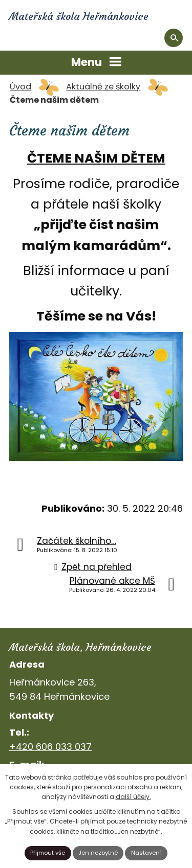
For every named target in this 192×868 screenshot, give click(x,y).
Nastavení (146, 853)
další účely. (133, 797)
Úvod (20, 87)
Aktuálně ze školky (103, 87)
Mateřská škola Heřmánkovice (79, 16)
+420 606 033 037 (50, 747)
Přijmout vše (48, 853)
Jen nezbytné (98, 853)
